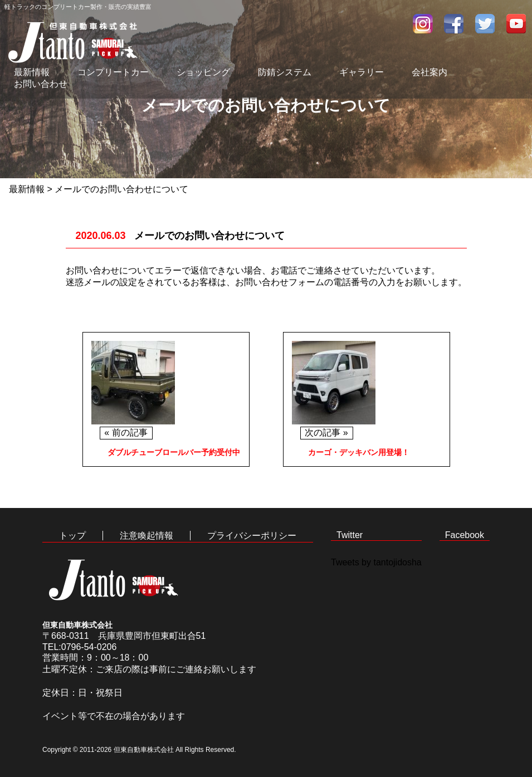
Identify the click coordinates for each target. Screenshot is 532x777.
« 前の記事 (126, 433)
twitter (485, 24)
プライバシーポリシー (252, 536)
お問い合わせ (41, 84)
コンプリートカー (113, 72)
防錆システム (285, 72)
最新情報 (32, 72)
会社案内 (429, 72)
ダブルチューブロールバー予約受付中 (174, 452)
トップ (72, 536)
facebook (454, 24)
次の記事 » (326, 433)
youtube (516, 24)
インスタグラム (423, 24)
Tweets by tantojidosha (376, 562)
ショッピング (203, 72)
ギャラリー (362, 72)
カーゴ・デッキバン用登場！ (359, 452)
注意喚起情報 (147, 536)
